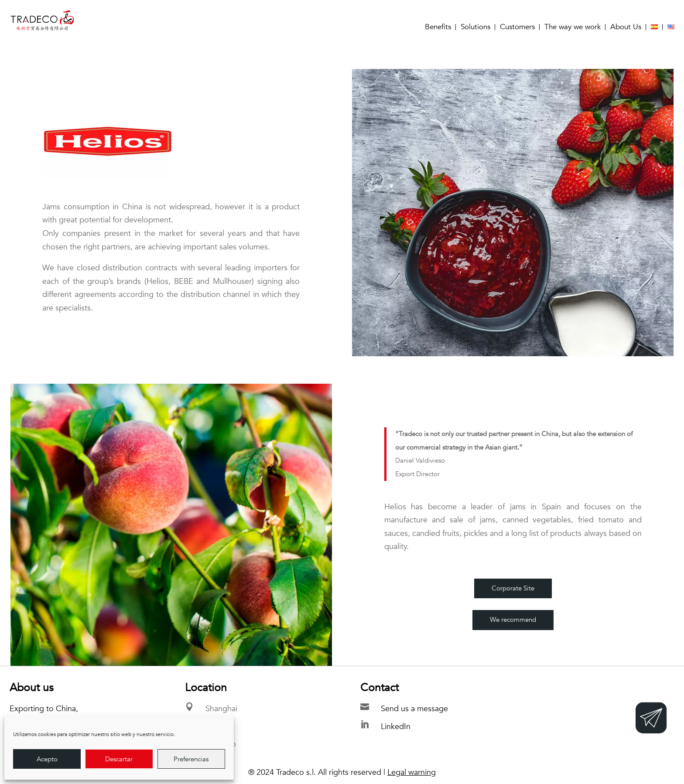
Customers (517, 27)
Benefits (438, 27)
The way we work (573, 27)
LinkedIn (396, 727)
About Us (626, 27)
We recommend (513, 620)
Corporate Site (513, 588)
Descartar (119, 759)
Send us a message (414, 709)
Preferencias (191, 759)
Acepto (47, 759)
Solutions (475, 27)
